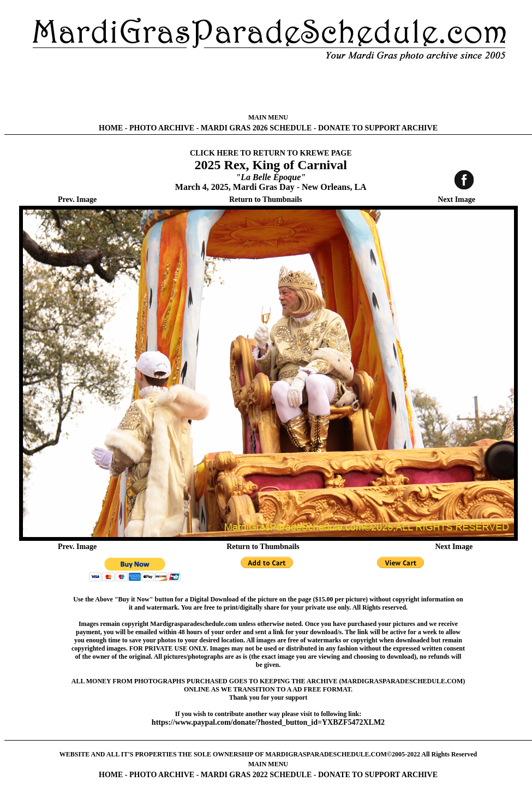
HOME (111, 128)
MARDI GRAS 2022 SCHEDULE (256, 775)
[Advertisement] (268, 87)
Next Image (456, 199)
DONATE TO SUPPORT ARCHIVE (378, 128)
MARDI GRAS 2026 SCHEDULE (256, 128)
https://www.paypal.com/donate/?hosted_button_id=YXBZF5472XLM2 (268, 722)
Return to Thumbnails (266, 199)
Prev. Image (77, 199)
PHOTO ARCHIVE (162, 128)
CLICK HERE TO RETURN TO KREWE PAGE (271, 153)
